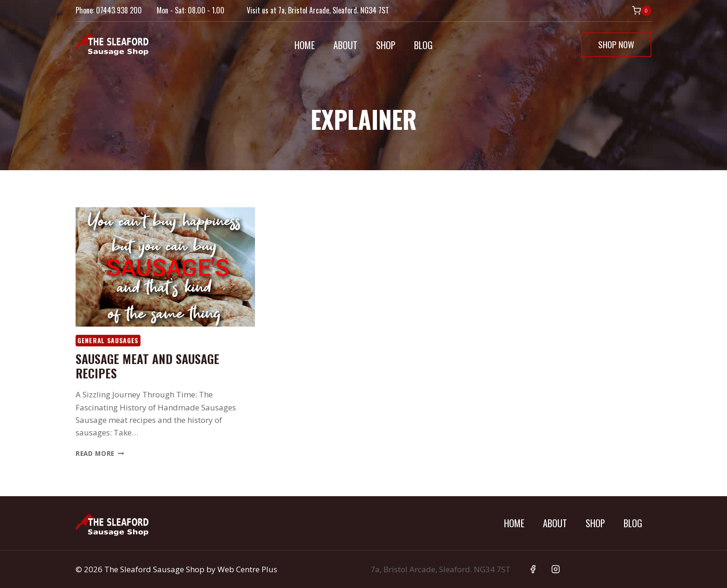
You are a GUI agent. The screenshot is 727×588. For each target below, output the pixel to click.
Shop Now (616, 44)
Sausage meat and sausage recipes (147, 366)
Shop (386, 45)
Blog (423, 45)
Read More (100, 453)
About (345, 45)
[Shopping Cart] (642, 11)
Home (305, 45)
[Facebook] (533, 569)
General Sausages (108, 340)
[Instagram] (556, 569)
